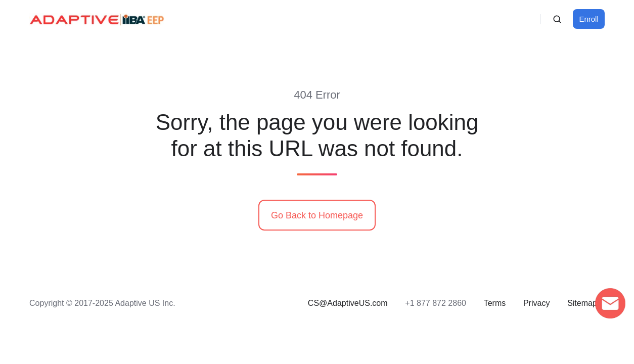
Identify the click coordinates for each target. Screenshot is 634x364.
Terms (495, 303)
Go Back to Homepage (317, 215)
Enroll (589, 19)
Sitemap (582, 303)
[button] (557, 19)
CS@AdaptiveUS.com (348, 303)
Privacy (537, 303)
